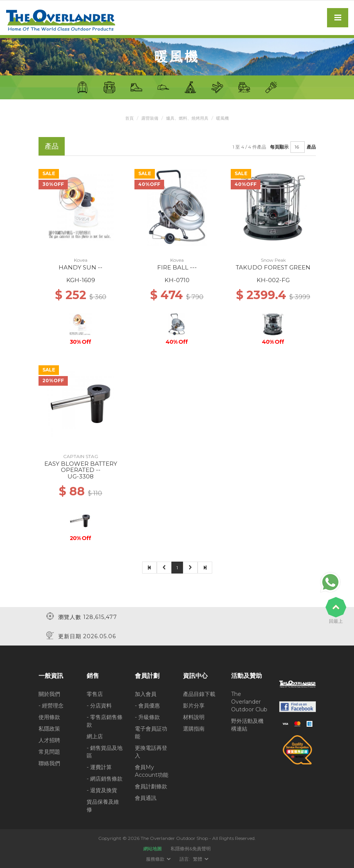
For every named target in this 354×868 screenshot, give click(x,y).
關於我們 (49, 694)
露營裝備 (148, 118)
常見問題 (49, 752)
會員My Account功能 (152, 771)
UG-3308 (81, 476)
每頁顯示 (279, 147)
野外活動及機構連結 (247, 725)
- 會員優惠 (147, 706)
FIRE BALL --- (177, 267)
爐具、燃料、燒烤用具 (188, 118)
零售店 (95, 694)
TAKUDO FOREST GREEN (273, 267)
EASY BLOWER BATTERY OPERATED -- (81, 467)
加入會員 (146, 694)
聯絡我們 (49, 763)
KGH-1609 (81, 280)
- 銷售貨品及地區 (105, 752)
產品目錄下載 (199, 694)
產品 (311, 147)
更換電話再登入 (151, 752)
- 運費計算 (99, 767)
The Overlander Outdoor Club (249, 702)
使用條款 (49, 717)
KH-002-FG (273, 280)
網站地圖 (153, 849)
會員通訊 (146, 798)
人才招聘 (49, 740)
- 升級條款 (147, 717)
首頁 (126, 118)
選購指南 (194, 729)
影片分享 (194, 706)
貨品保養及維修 (103, 806)
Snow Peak (273, 260)
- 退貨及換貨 (102, 790)
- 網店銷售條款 (105, 779)
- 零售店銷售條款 (105, 721)
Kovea (81, 260)
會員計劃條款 (151, 786)
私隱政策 (49, 729)
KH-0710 (177, 280)
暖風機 (226, 118)
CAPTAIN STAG (81, 456)
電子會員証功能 (151, 733)
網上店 (95, 736)
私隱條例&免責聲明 (191, 849)
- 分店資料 (99, 706)
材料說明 (194, 717)
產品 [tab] (52, 146)
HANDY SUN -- (81, 267)
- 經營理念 (51, 706)
